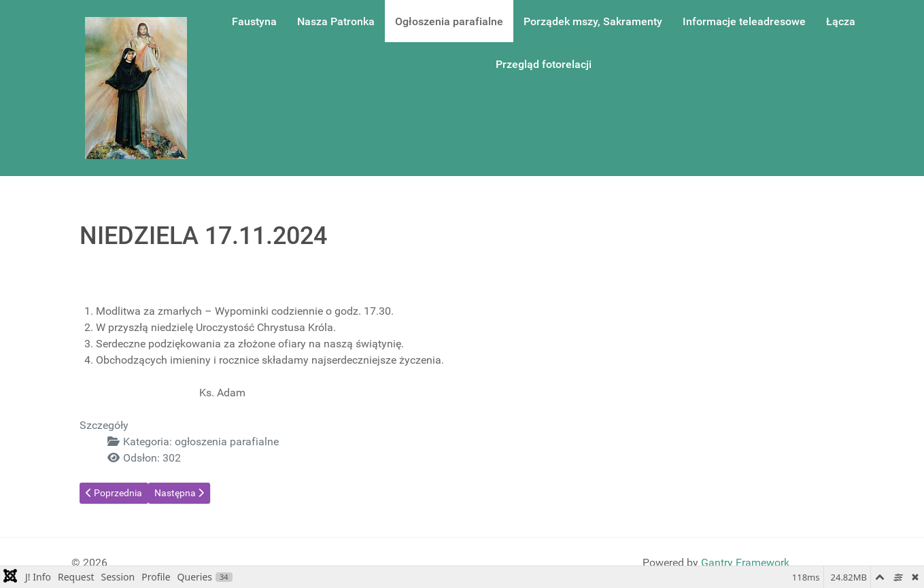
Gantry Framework (745, 563)
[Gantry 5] (136, 88)
